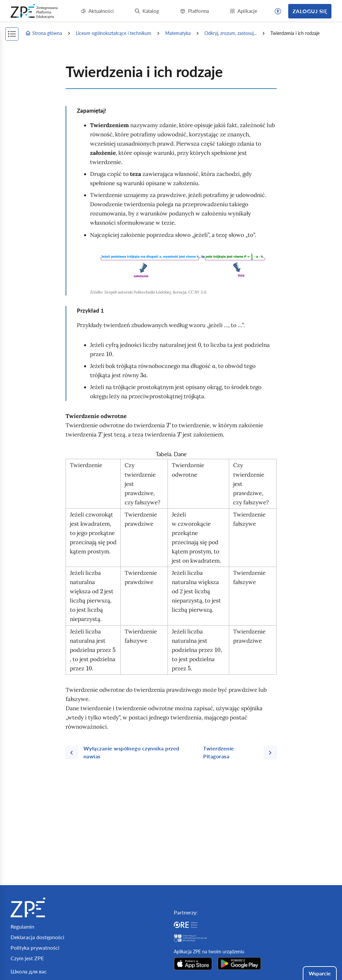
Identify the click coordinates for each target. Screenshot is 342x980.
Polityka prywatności (35, 948)
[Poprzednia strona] (132, 752)
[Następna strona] (237, 752)
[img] (183, 266)
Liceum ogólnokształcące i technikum (114, 33)
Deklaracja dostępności (37, 937)
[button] (278, 11)
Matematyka (178, 33)
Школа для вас (29, 971)
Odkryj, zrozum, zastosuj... (231, 33)
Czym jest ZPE (27, 958)
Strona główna (44, 33)
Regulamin (22, 926)
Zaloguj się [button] (310, 11)
